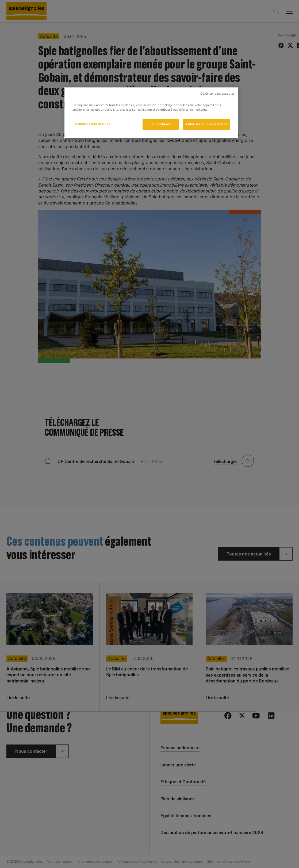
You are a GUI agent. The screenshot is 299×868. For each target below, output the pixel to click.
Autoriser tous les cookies (206, 124)
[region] (151, 113)
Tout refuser (161, 124)
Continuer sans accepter (217, 94)
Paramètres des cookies (91, 124)
